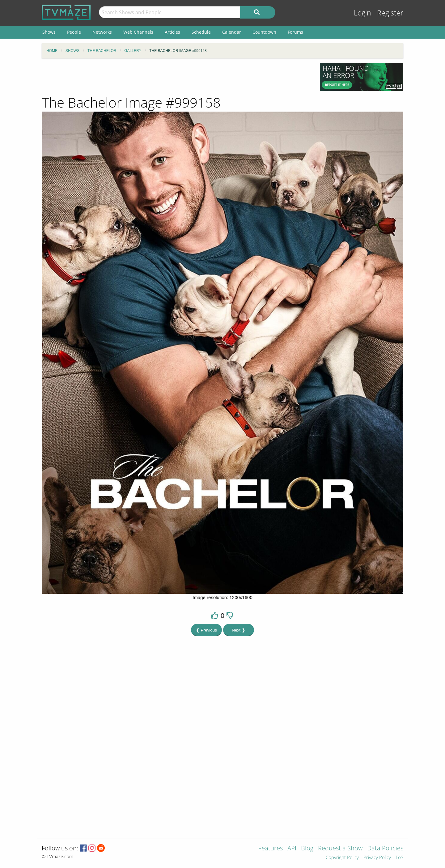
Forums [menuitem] (295, 32)
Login (362, 13)
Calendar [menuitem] (232, 32)
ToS (399, 858)
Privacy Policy (377, 858)
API (292, 849)
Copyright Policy (342, 858)
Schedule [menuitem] (201, 32)
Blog (307, 849)
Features (271, 849)
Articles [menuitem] (172, 32)
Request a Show (340, 849)
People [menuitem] (74, 32)
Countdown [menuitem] (264, 32)
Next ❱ (239, 630)
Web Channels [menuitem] (138, 32)
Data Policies (385, 849)
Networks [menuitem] (102, 32)
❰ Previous (206, 630)
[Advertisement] (176, 77)
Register (390, 13)
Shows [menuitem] (49, 32)
